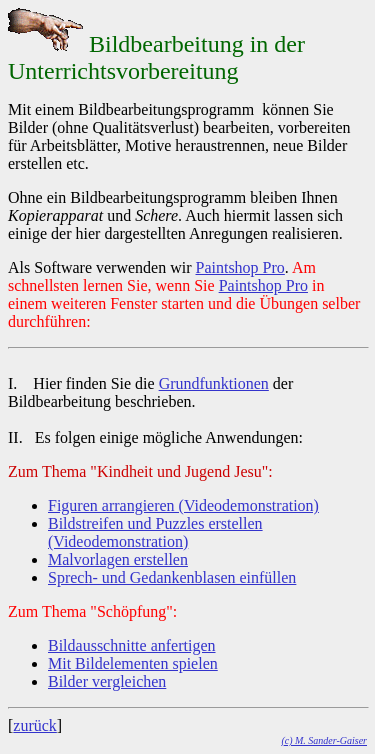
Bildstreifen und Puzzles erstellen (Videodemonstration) (155, 532)
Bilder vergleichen (107, 681)
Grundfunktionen (214, 383)
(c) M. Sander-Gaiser (324, 740)
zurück (35, 725)
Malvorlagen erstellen (118, 559)
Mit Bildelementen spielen (133, 663)
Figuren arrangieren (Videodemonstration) (183, 505)
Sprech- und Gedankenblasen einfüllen (172, 577)
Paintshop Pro (240, 267)
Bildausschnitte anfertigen (132, 645)
